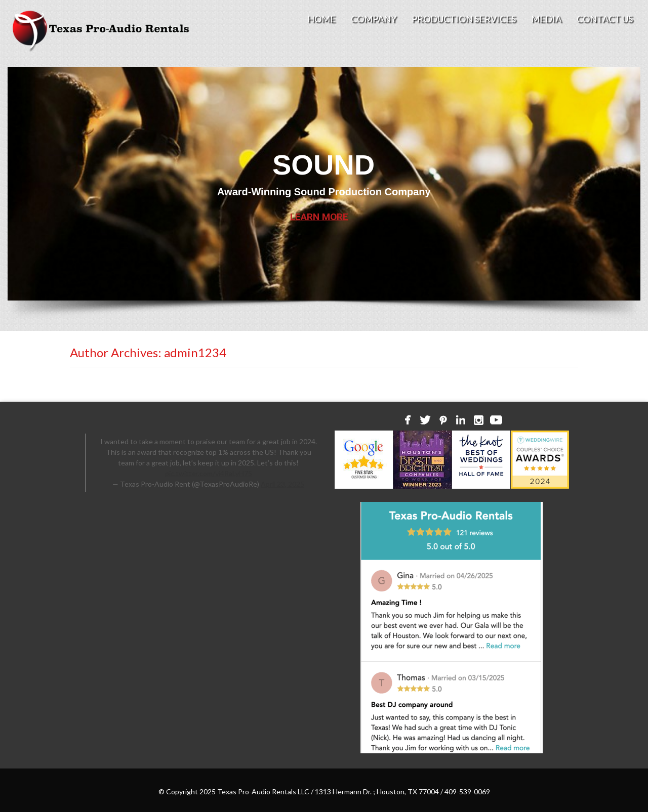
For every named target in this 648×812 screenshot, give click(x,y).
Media (546, 19)
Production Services (464, 19)
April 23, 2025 (282, 484)
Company (374, 19)
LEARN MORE (319, 217)
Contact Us (605, 19)
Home (321, 19)
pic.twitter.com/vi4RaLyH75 (209, 473)
